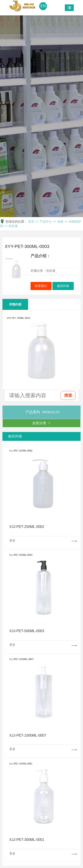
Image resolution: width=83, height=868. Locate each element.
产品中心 (46, 222)
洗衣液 (13, 226)
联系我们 (41, 286)
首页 (31, 222)
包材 (60, 222)
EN (43, 6)
